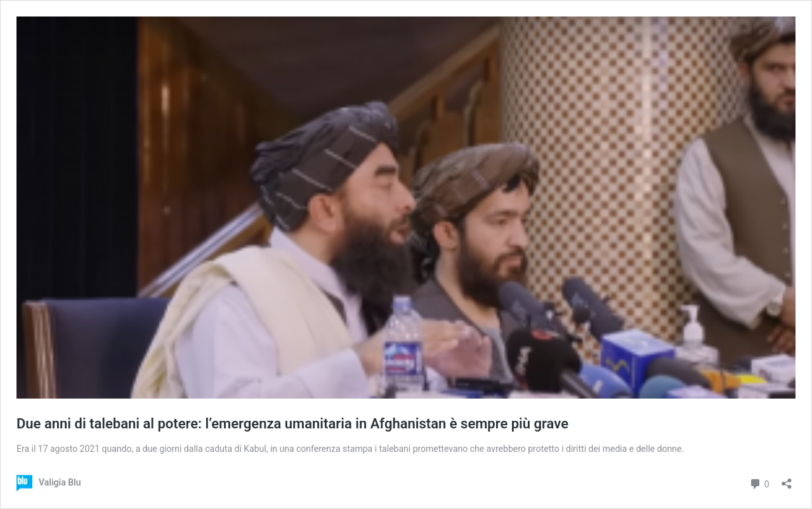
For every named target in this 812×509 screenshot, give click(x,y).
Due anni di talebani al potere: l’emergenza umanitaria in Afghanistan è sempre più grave (292, 424)
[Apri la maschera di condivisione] (787, 479)
